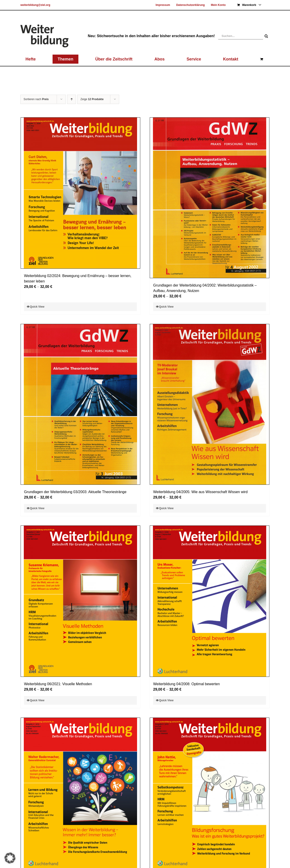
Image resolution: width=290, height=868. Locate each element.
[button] (10, 858)
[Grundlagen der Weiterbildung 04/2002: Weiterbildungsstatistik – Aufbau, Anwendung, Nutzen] (210, 198)
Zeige (92, 99)
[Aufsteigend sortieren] (71, 99)
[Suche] (266, 36)
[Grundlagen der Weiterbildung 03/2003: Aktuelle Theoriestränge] (80, 404)
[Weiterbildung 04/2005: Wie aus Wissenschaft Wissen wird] (210, 404)
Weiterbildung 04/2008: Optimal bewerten (186, 684)
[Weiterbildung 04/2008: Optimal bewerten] (210, 601)
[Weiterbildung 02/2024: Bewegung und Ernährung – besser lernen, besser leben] (80, 193)
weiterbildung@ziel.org (35, 5)
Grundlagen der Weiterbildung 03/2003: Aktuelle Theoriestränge (75, 492)
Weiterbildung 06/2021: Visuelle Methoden (58, 684)
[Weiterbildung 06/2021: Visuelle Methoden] (80, 601)
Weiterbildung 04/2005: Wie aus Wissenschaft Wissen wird (200, 492)
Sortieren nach (36, 99)
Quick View (37, 307)
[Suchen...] (241, 36)
